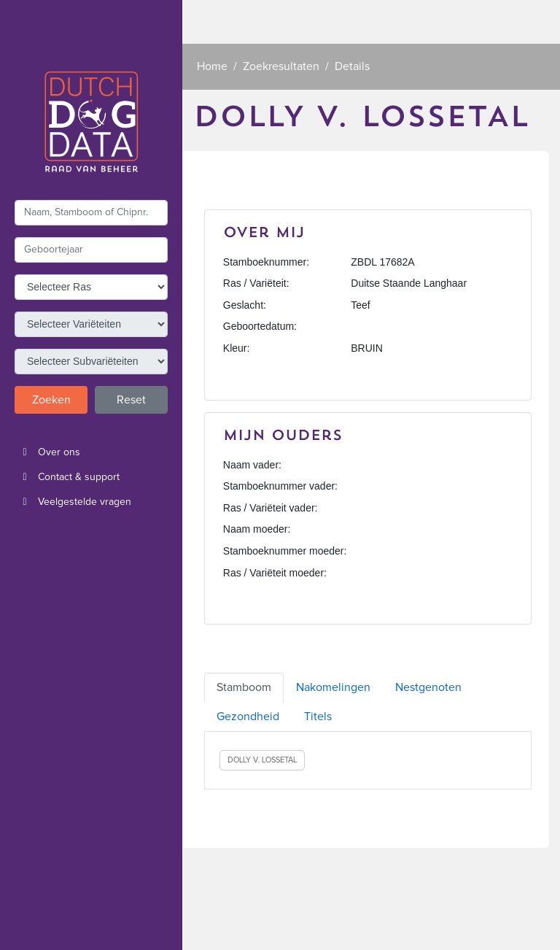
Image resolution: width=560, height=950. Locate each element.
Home (212, 66)
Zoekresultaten (281, 66)
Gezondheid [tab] (248, 717)
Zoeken (51, 400)
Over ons (47, 452)
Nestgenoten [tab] (428, 687)
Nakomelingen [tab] (333, 687)
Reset (131, 400)
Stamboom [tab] (244, 687)
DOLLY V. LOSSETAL (262, 760)
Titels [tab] (318, 717)
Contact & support (67, 477)
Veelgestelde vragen (73, 502)
